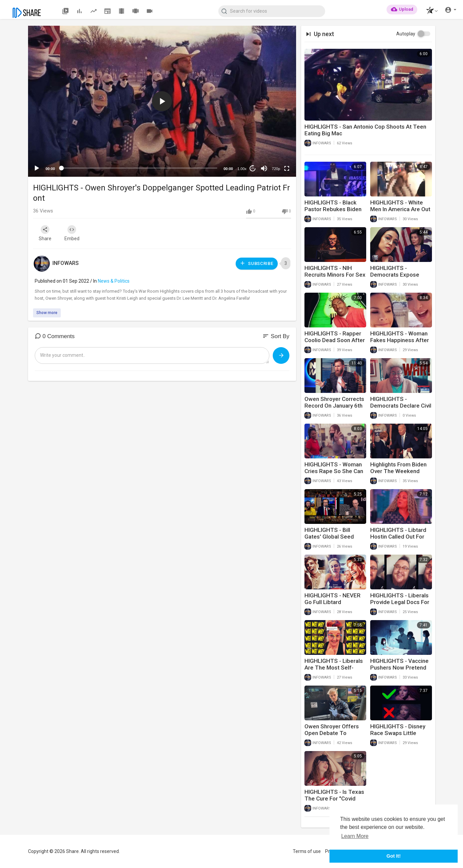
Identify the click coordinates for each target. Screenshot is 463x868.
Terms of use (307, 851)
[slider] (139, 168)
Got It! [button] (394, 856)
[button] (430, 11)
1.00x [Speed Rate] (242, 169)
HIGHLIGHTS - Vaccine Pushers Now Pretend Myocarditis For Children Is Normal (399, 671)
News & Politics (114, 281)
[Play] (37, 168)
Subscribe (256, 263)
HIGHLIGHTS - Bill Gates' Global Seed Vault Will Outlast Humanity (329, 540)
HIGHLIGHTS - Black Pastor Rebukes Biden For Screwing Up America (333, 212)
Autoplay (406, 34)
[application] (162, 101)
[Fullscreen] (287, 168)
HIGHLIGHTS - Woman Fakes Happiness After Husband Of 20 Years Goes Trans (400, 343)
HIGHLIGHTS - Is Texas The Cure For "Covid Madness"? (334, 799)
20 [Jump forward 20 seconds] (253, 168)
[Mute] (264, 168)
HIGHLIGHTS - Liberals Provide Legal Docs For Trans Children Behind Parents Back (400, 605)
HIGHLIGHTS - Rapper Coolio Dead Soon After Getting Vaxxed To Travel (335, 343)
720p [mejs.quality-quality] (276, 169)
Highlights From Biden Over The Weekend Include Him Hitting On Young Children (399, 474)
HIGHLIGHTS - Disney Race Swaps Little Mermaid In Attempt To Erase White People (400, 736)
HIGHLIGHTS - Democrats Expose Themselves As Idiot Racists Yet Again (397, 278)
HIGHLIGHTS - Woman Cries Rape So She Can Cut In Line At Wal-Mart (334, 471)
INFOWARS (66, 263)
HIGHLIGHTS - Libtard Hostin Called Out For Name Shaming (398, 537)
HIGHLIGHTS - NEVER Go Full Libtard (332, 599)
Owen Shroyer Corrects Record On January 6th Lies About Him (334, 406)
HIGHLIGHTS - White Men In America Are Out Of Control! (400, 209)
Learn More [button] (355, 836)
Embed (72, 233)
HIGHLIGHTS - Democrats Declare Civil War (401, 406)
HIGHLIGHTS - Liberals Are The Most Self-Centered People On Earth (334, 671)
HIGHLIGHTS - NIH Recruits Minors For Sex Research (335, 275)
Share (45, 233)
